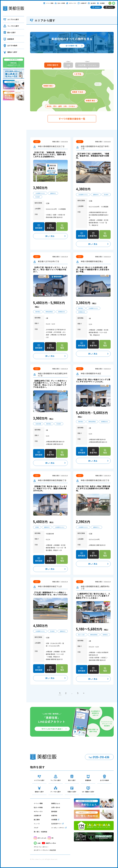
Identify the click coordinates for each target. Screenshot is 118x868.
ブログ (36, 828)
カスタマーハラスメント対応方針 (45, 850)
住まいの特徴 (38, 807)
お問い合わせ (56, 807)
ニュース (37, 824)
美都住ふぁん (56, 803)
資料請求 (54, 811)
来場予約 (54, 815)
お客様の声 (37, 815)
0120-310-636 (99, 757)
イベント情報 (38, 803)
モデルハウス (38, 811)
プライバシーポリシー (41, 847)
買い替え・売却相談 (40, 832)
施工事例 (37, 820)
